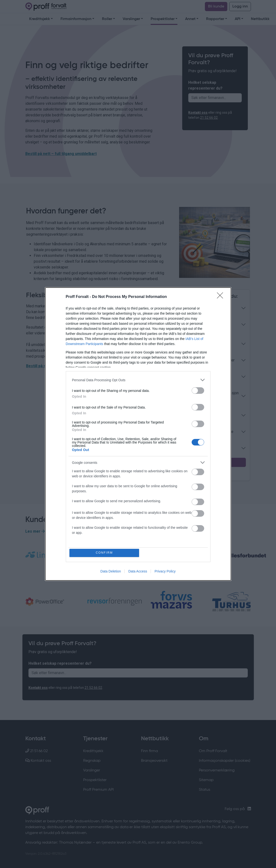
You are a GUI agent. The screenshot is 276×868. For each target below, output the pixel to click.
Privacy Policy (165, 572)
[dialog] (138, 434)
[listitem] (138, 380)
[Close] (222, 297)
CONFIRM (105, 553)
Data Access (138, 572)
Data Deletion (111, 572)
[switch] (198, 390)
